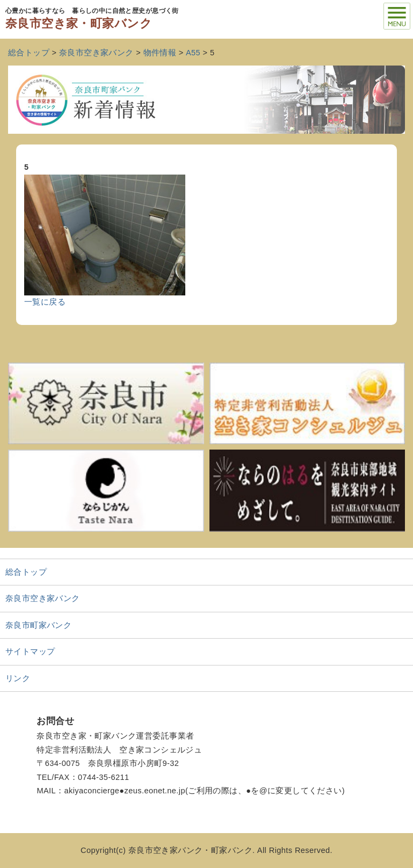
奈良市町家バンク (38, 625)
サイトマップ (30, 652)
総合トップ (26, 572)
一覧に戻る (45, 302)
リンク (18, 678)
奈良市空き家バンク (43, 598)
